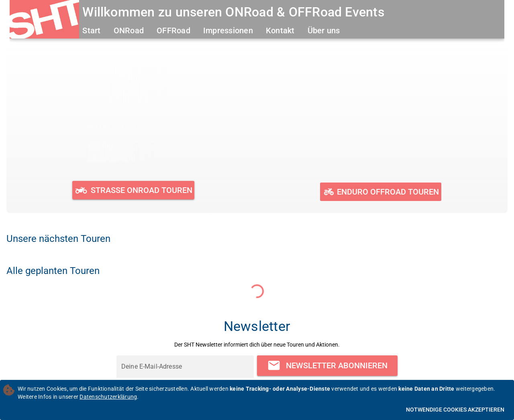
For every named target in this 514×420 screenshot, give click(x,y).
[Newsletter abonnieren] (327, 366)
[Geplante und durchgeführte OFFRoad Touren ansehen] (380, 192)
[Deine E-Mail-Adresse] (185, 367)
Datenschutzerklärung (108, 397)
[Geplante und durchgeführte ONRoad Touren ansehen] (134, 190)
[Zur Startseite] (44, 20)
